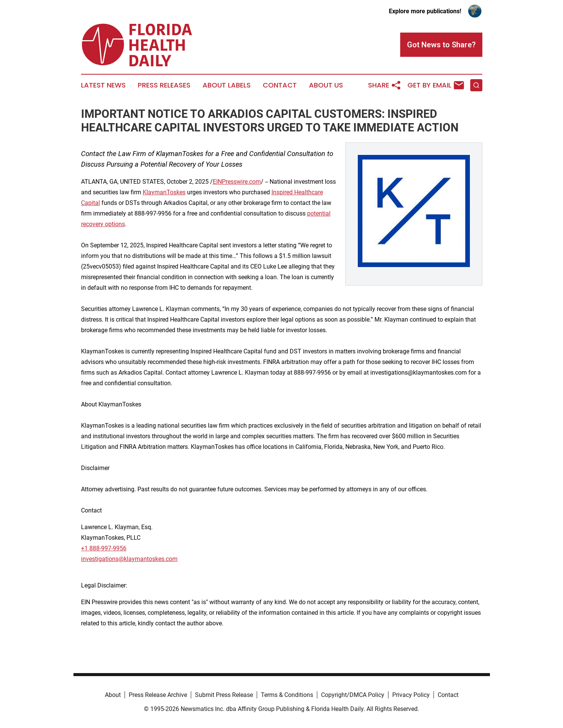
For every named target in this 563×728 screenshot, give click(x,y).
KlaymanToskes (164, 192)
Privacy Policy (411, 695)
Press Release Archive (158, 695)
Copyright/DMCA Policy (353, 695)
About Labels (227, 85)
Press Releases (164, 85)
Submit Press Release (224, 695)
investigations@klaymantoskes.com (129, 559)
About (113, 695)
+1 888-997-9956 (104, 548)
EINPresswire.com (237, 182)
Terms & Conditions (287, 695)
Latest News (103, 85)
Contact (280, 85)
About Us (326, 85)
